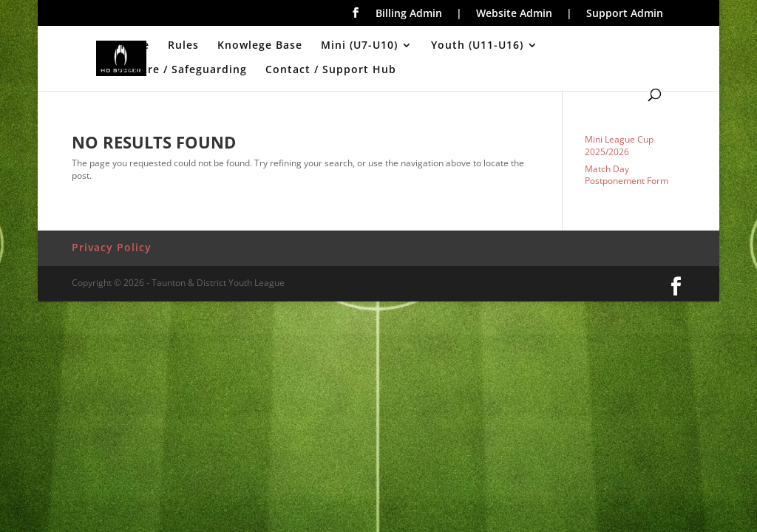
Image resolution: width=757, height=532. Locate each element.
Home (133, 46)
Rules (183, 46)
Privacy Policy (112, 247)
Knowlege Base (260, 46)
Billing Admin (409, 14)
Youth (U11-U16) (477, 46)
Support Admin (625, 14)
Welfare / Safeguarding (181, 70)
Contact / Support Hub (331, 70)
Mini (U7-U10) (359, 46)
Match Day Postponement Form (627, 175)
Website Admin (514, 14)
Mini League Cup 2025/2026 (619, 146)
